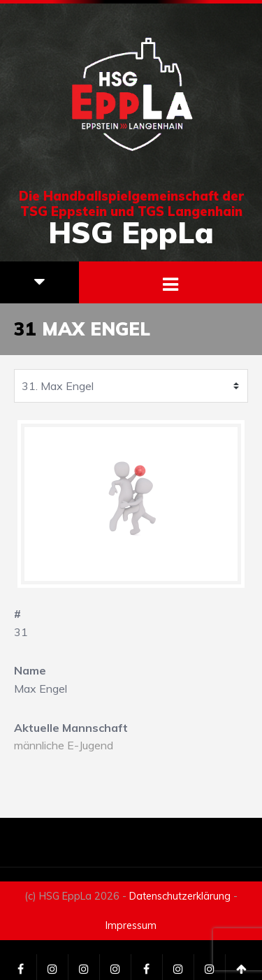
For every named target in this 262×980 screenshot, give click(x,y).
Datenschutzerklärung (180, 896)
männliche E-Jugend (64, 745)
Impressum (131, 925)
